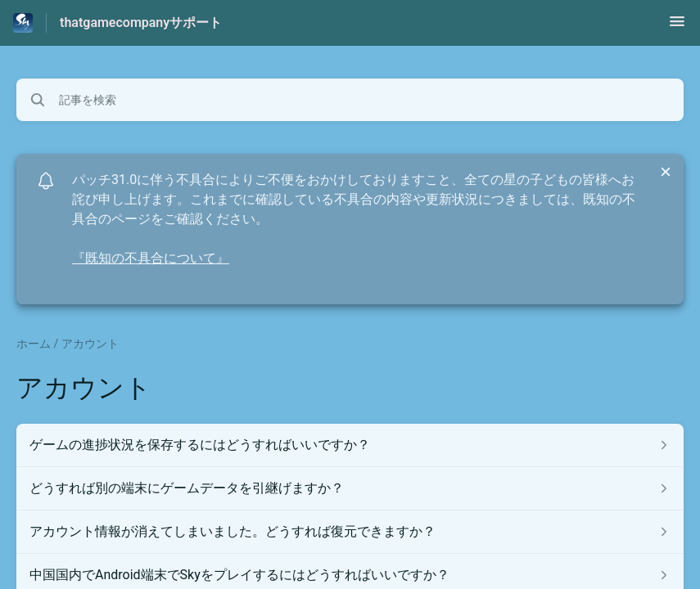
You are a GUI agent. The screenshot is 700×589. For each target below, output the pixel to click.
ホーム (34, 344)
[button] (677, 27)
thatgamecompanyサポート (141, 22)
